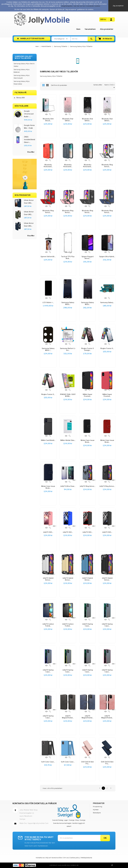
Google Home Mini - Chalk (29, 127)
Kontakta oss (40, 858)
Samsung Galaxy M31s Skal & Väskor (24, 65)
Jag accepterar (118, 6)
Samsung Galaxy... (107, 302)
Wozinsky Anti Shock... (48, 120)
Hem (78, 29)
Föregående (100, 788)
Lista (47, 85)
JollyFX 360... (48, 532)
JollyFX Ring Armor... (88, 486)
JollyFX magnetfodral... (68, 717)
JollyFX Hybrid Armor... (48, 579)
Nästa (111, 788)
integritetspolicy (67, 6)
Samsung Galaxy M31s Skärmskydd (22, 77)
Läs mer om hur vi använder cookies (87, 6)
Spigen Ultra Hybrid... (107, 257)
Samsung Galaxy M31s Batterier (22, 71)
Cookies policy (75, 858)
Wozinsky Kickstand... (48, 166)
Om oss (66, 858)
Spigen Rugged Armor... (88, 257)
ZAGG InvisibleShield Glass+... (30, 139)
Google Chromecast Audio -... (29, 114)
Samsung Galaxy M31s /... (48, 349)
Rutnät (44, 85)
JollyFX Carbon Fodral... (48, 625)
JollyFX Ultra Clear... (68, 486)
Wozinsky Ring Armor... (107, 166)
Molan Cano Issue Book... (88, 441)
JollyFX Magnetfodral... (88, 717)
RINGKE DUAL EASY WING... (68, 395)
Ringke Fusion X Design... (88, 349)
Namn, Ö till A (110, 85)
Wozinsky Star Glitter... (68, 120)
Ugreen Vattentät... (48, 257)
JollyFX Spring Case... (88, 625)
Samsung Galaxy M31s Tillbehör (24, 57)
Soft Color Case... (48, 762)
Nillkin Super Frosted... (88, 395)
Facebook (112, 865)
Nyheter (96, 810)
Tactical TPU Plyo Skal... (68, 257)
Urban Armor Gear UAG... (29, 202)
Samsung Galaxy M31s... (68, 303)
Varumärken (90, 29)
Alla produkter (107, 29)
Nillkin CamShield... (48, 440)
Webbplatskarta (87, 858)
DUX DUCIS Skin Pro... (88, 763)
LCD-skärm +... (48, 302)
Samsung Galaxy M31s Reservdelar (22, 83)
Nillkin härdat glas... (68, 440)
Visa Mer (31, 236)
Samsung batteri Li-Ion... (68, 349)
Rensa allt (19, 98)
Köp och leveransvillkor (54, 858)
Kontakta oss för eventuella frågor (35, 803)
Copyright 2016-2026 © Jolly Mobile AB (64, 865)
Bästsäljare (97, 813)
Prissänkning (98, 807)
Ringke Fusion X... (107, 348)
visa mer (31, 152)
